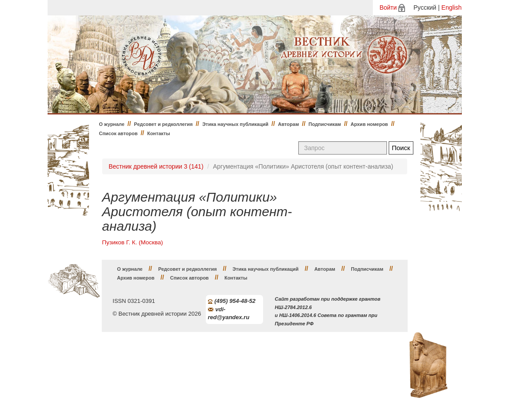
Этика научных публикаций (235, 124)
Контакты (159, 133)
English (452, 7)
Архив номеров (369, 124)
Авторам (289, 124)
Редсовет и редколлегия (163, 124)
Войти (388, 7)
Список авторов (119, 133)
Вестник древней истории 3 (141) (156, 166)
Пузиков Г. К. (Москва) (133, 242)
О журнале (112, 124)
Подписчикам (325, 124)
